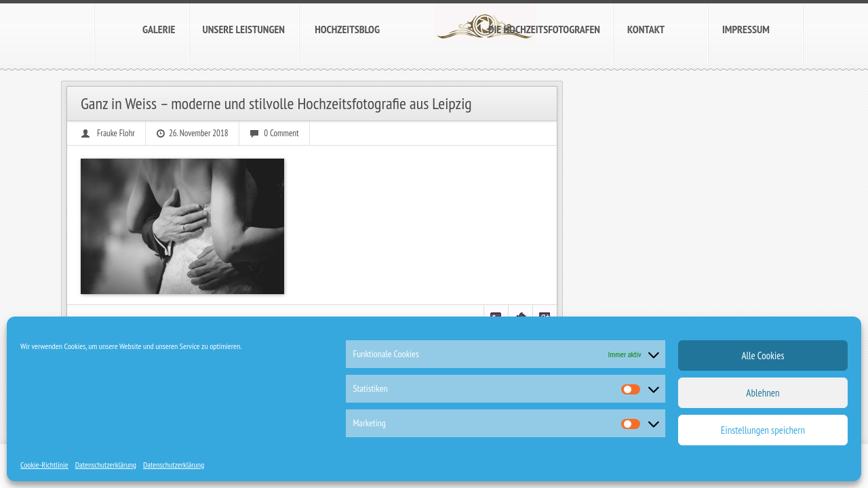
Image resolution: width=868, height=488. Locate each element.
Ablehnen (763, 393)
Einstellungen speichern (763, 430)
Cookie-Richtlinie (44, 465)
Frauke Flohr (116, 133)
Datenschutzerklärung (106, 465)
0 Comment (281, 133)
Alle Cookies (763, 355)
